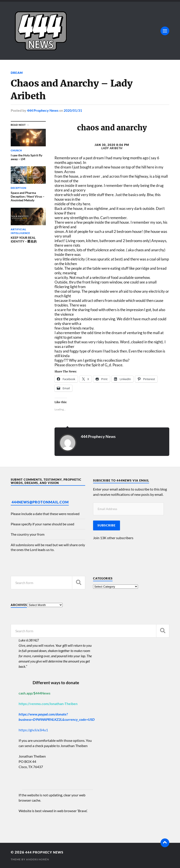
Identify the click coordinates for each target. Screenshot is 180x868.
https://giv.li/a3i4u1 (33, 730)
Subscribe (107, 525)
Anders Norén (38, 859)
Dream (17, 73)
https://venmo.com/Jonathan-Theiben (48, 704)
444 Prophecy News (43, 110)
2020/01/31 (73, 110)
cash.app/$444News (34, 693)
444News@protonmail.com (40, 502)
